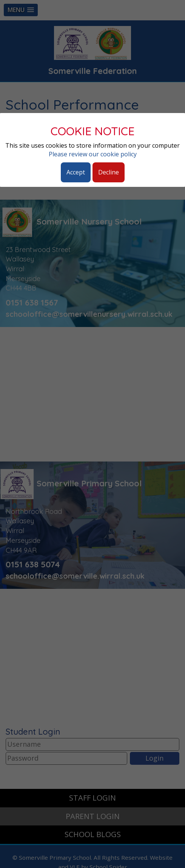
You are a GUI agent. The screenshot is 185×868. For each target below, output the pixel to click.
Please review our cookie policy (93, 154)
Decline (109, 172)
